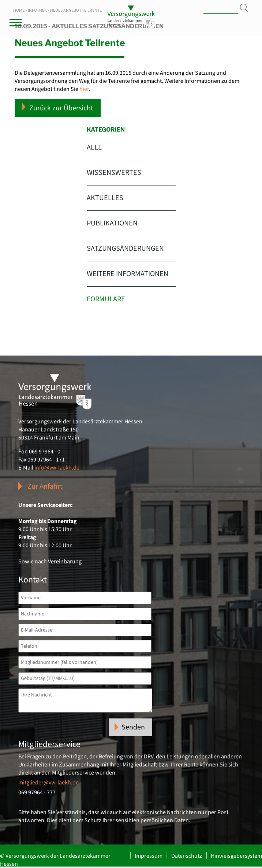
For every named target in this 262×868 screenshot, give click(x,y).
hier (84, 89)
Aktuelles (105, 198)
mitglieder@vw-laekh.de (48, 783)
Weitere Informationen (128, 274)
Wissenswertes (114, 173)
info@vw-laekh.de (57, 468)
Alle (94, 147)
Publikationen (112, 223)
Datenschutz (187, 856)
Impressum (149, 856)
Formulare (106, 299)
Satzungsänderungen (125, 249)
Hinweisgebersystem (236, 856)
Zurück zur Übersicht (58, 108)
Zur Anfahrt (45, 486)
